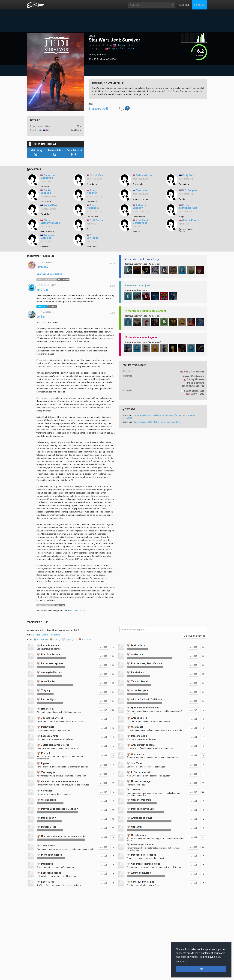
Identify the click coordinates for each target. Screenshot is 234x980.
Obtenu (45, 635)
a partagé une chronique (49, 274)
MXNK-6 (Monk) (47, 232)
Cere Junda (138, 184)
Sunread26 (43, 267)
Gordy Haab (197, 394)
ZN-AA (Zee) (46, 214)
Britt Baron (96, 220)
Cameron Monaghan (48, 177)
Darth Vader (92, 247)
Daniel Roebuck (46, 192)
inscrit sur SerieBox (78, 611)
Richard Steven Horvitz (188, 207)
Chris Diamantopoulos (50, 222)
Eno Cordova (92, 217)
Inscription (184, 5)
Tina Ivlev (142, 190)
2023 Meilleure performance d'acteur (157, 415)
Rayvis (182, 199)
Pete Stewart (196, 383)
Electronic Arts (125, 45)
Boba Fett (45, 247)
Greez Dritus (46, 202)
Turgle (182, 217)
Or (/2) (55, 640)
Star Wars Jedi (98, 109)
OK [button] (201, 969)
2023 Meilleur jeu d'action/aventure (157, 422)
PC (90, 59)
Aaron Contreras (193, 376)
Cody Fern (188, 175)
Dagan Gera (184, 184)
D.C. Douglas (190, 190)
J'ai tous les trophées (194, 636)
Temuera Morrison (47, 237)
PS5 (96, 59)
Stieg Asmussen (194, 372)
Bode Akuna (92, 184)
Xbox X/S (105, 59)
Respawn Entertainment (122, 49)
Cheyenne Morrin (193, 386)
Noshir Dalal (97, 175)
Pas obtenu (55, 635)
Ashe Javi (137, 232)
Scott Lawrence (93, 237)
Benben (41, 316)
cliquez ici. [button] (182, 961)
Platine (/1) (41, 640)
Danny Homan (195, 379)
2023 (92, 36)
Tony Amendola (93, 207)
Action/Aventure (97, 55)
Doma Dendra (139, 217)
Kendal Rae (50, 205)
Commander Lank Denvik (187, 230)
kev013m (42, 289)
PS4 (114, 59)
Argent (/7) (69, 640)
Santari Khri (92, 202)
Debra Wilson (144, 175)
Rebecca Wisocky (140, 207)
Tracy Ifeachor (92, 192)
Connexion (199, 5)
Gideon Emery (190, 220)
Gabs (89, 229)
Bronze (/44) (86, 640)
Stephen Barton (194, 391)
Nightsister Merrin (141, 199)
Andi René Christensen (140, 222)
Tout (38, 635)
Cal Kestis (45, 187)
